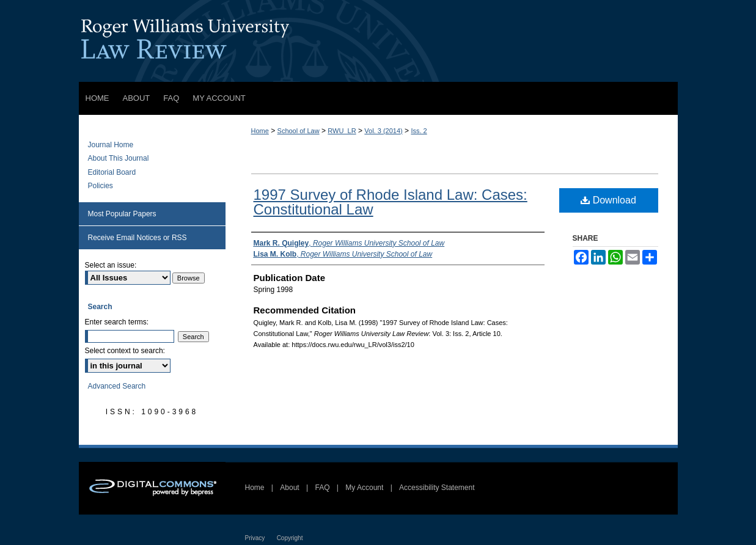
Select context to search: (125, 351)
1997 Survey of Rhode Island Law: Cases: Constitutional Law (391, 202)
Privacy (255, 538)
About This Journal (119, 158)
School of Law (299, 131)
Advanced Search (117, 386)
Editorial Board (112, 172)
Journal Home (111, 145)
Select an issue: (111, 265)
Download (608, 200)
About (289, 488)
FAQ (322, 488)
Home (260, 131)
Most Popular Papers (122, 214)
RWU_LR (342, 131)
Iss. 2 (419, 131)
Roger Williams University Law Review (378, 41)
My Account (364, 488)
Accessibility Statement (437, 488)
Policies (101, 186)
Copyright (290, 538)
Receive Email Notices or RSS (138, 238)
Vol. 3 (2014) (383, 131)
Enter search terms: (117, 322)
